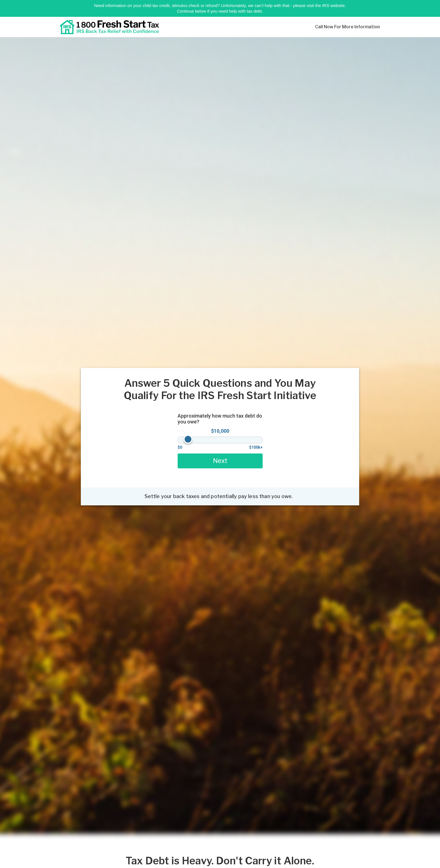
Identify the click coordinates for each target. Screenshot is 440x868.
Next (220, 461)
